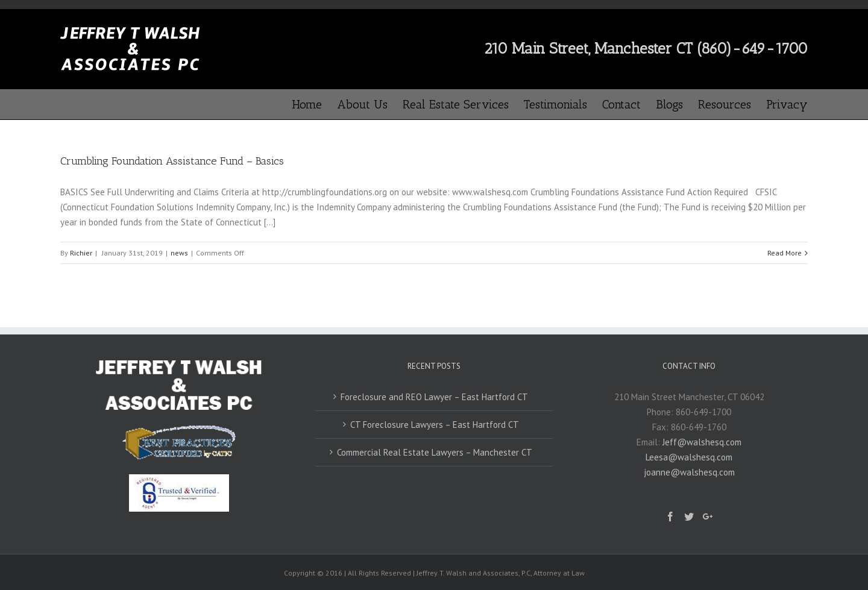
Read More (785, 253)
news (179, 253)
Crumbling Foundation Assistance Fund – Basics (172, 161)
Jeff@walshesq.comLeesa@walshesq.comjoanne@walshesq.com (693, 457)
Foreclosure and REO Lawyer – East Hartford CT (434, 397)
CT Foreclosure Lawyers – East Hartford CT (435, 425)
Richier (81, 253)
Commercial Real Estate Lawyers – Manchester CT (435, 452)
